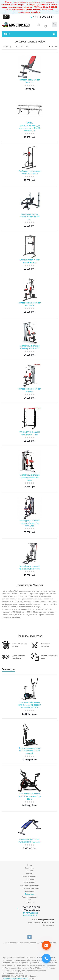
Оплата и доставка (30, 877)
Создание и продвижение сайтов (15, 979)
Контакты (29, 874)
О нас (29, 865)
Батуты (29, 900)
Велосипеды (29, 891)
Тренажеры (29, 894)
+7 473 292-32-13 (43, 17)
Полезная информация (29, 885)
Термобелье (30, 903)
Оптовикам (29, 880)
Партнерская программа (29, 888)
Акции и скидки (29, 882)
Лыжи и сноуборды (29, 897)
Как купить (29, 868)
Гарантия (29, 871)
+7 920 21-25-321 (30, 910)
